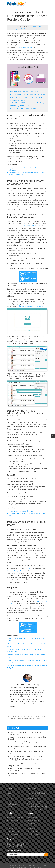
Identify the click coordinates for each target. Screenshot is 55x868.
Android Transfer (13, 820)
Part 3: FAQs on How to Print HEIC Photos (24, 109)
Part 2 (30, 568)
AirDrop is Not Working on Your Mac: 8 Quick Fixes (27, 756)
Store (9, 801)
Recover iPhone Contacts (36, 799)
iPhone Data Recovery (15, 829)
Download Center (33, 834)
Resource (16, 716)
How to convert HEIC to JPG (25, 47)
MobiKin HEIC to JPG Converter (31, 226)
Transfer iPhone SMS (34, 804)
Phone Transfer (12, 826)
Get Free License (13, 804)
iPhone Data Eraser (14, 831)
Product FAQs (32, 829)
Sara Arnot (33, 27)
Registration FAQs (33, 820)
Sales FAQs (31, 823)
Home (9, 716)
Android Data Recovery (15, 818)
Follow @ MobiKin (25, 29)
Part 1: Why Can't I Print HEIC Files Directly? (25, 92)
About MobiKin (12, 793)
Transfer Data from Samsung (37, 807)
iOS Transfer (11, 823)
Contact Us (11, 796)
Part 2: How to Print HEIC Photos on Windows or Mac (28, 94)
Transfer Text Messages (35, 801)
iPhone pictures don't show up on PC (30, 306)
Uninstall (10, 807)
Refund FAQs (32, 826)
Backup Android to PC (35, 809)
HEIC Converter (26, 716)
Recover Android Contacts (36, 793)
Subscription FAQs (34, 818)
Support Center (33, 831)
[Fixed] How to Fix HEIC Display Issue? (21, 511)
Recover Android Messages (36, 796)
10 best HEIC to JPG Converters (17, 571)
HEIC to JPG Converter (14, 834)
